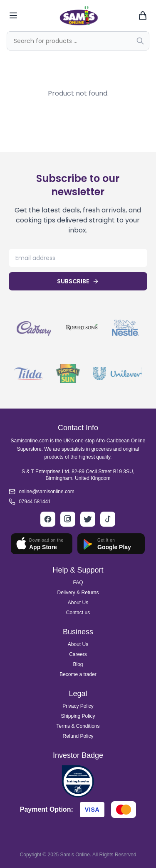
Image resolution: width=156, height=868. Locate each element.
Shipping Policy (78, 716)
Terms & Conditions (78, 726)
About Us (78, 603)
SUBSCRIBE (78, 281)
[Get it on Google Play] (111, 544)
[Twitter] (88, 519)
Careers (78, 654)
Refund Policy (78, 736)
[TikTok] (108, 519)
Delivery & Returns (78, 593)
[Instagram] (68, 519)
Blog (78, 664)
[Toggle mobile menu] (13, 15)
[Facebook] (48, 519)
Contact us (78, 613)
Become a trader (78, 674)
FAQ (78, 583)
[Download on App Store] (42, 544)
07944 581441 (35, 502)
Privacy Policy (78, 706)
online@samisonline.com (47, 492)
